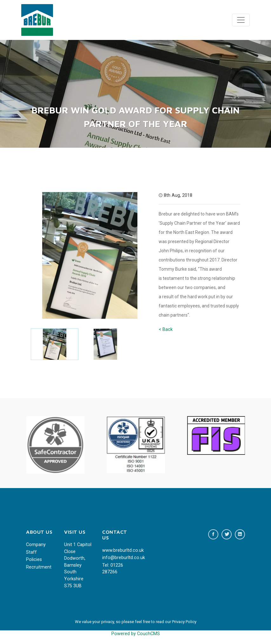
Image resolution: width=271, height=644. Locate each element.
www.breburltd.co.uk (116, 550)
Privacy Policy (184, 622)
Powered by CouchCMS (136, 634)
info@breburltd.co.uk (116, 558)
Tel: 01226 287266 (113, 569)
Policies (34, 560)
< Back (166, 329)
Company (36, 545)
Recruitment (39, 567)
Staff (31, 552)
